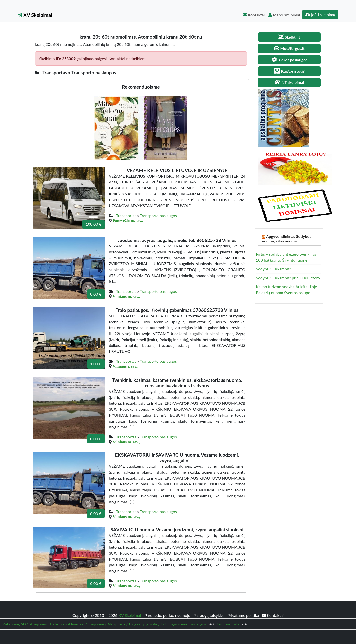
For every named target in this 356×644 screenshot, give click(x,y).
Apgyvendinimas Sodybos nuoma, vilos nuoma (287, 239)
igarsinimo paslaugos (189, 624)
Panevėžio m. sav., (128, 221)
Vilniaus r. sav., (125, 366)
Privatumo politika (244, 615)
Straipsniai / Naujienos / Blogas (113, 624)
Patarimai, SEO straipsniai (25, 624)
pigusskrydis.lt (155, 624)
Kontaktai (254, 15)
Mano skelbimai (284, 15)
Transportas (126, 215)
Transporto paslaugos (158, 215)
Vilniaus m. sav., (126, 296)
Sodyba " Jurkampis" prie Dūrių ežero (288, 278)
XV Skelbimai (35, 15)
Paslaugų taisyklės (209, 615)
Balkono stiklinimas (67, 624)
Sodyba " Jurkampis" (273, 269)
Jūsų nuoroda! (228, 624)
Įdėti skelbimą (320, 14)
